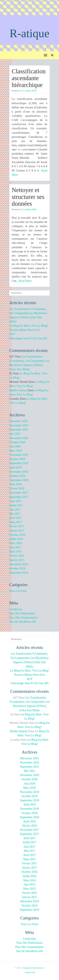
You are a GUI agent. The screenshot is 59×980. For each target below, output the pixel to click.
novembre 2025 (19, 425)
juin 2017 (15, 509)
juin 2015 (15, 547)
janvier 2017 (17, 531)
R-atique (29, 33)
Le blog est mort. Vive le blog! (29, 326)
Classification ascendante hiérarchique (29, 78)
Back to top (29, 972)
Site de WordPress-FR (22, 622)
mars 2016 (16, 543)
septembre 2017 (19, 497)
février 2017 (17, 526)
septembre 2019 (19, 463)
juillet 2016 (16, 539)
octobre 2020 (17, 442)
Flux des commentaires (23, 617)
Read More (25, 281)
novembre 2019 (19, 455)
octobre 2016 (17, 535)
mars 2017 (16, 522)
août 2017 (15, 501)
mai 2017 (15, 514)
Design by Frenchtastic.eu (33, 968)
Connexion (16, 609)
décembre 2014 (19, 564)
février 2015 (17, 556)
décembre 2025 (19, 421)
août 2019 (15, 467)
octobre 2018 (17, 476)
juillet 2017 (16, 505)
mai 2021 (15, 434)
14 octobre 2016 (29, 91)
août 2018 (15, 484)
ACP (12, 334)
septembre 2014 (19, 573)
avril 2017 (15, 518)
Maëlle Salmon (18, 390)
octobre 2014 (17, 568)
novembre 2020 (19, 438)
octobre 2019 (17, 459)
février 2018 (17, 488)
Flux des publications (22, 613)
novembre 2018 (19, 472)
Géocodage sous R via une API (28, 338)
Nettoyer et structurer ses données (28, 197)
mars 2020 (16, 451)
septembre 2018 (19, 480)
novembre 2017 (19, 493)
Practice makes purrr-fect (25, 330)
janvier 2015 (17, 560)
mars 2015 (16, 551)
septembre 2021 (19, 429)
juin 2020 (15, 446)
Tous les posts (18, 591)
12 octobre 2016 (29, 209)
